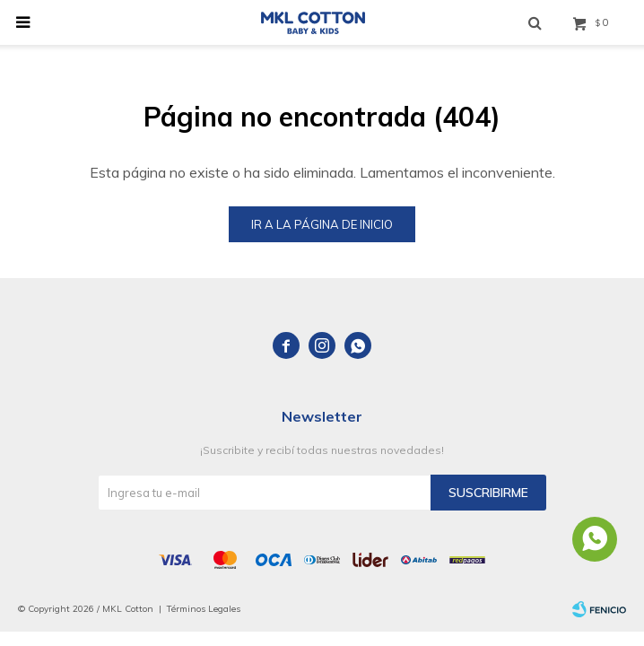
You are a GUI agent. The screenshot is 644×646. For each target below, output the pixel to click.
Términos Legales (204, 609)
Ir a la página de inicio (322, 224)
